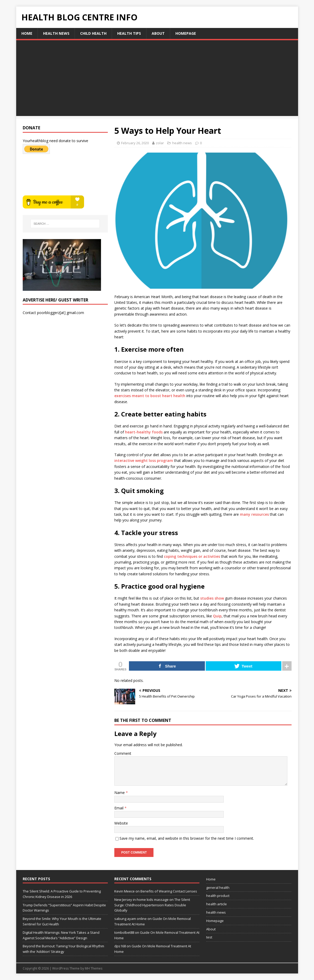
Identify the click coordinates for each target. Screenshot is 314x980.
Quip (217, 616)
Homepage (186, 33)
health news (56, 33)
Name (120, 793)
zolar (160, 143)
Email (119, 808)
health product (218, 896)
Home (27, 33)
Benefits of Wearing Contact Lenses (169, 891)
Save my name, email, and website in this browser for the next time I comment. (187, 838)
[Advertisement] (157, 79)
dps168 (120, 946)
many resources (254, 514)
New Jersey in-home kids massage (141, 900)
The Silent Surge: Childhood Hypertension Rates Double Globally (152, 905)
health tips (129, 33)
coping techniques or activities (192, 556)
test (209, 937)
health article (217, 904)
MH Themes (94, 968)
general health (218, 888)
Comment (123, 753)
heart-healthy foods (144, 432)
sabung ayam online (131, 919)
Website (121, 823)
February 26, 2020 (135, 143)
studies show (212, 598)
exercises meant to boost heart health (150, 396)
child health (93, 33)
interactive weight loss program (144, 460)
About (158, 33)
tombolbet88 (124, 932)
